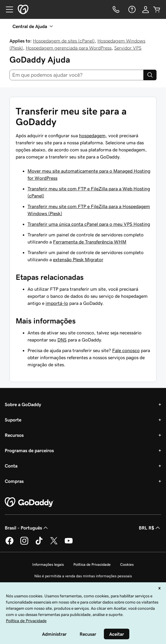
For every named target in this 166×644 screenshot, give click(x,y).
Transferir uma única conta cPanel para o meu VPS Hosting (89, 224)
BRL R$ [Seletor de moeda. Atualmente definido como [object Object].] (150, 528)
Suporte (13, 420)
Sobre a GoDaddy (23, 404)
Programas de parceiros (29, 450)
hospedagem (92, 135)
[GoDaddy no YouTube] (69, 544)
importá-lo (57, 303)
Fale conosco (126, 350)
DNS (62, 340)
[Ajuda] (131, 9)
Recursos (14, 435)
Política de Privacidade (92, 564)
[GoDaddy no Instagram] (24, 544)
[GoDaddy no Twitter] (54, 544)
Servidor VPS (128, 48)
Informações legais (48, 564)
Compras (14, 481)
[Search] (150, 75)
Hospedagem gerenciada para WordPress (69, 48)
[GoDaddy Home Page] (29, 502)
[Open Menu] (7, 9)
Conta (11, 466)
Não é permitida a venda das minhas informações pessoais (83, 576)
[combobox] (76, 75)
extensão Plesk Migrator (78, 259)
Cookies (127, 564)
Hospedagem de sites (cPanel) (64, 41)
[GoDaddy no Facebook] (9, 544)
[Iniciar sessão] (146, 9)
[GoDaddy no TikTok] (39, 544)
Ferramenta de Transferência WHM (90, 242)
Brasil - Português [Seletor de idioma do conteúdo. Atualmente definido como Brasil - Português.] (27, 528)
